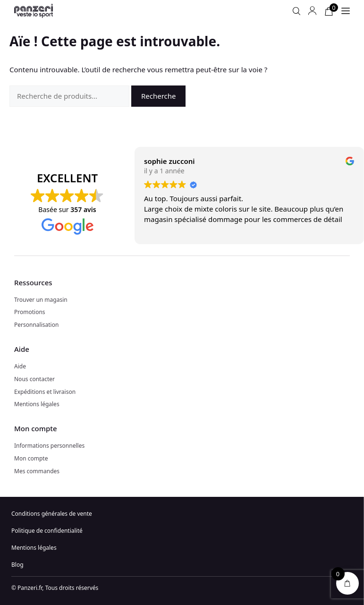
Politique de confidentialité (47, 531)
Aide (20, 366)
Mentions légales (37, 404)
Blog (17, 565)
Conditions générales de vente (52, 514)
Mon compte (31, 458)
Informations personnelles (49, 446)
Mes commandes (37, 471)
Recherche (159, 96)
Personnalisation (36, 325)
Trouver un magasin (41, 300)
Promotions (30, 312)
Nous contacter (34, 379)
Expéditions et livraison (45, 392)
